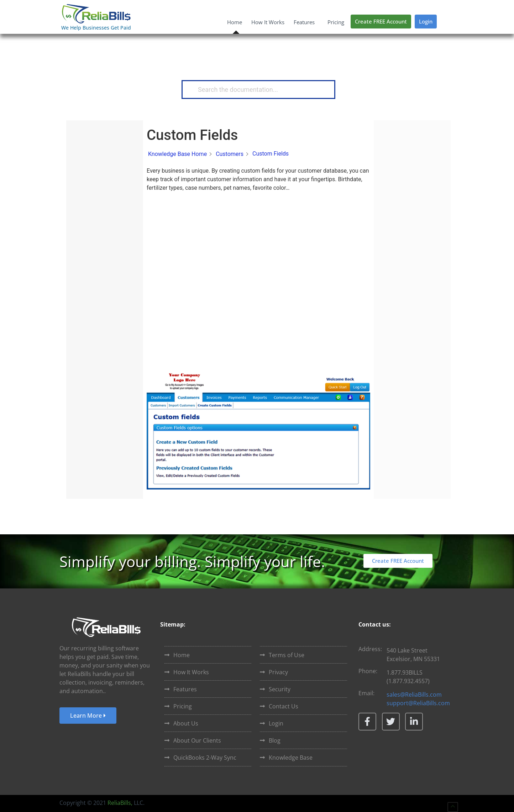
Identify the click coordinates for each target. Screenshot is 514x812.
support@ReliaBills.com (418, 703)
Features (306, 22)
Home (235, 22)
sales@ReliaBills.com (414, 695)
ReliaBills (119, 803)
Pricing (336, 22)
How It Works (268, 22)
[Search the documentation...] (255, 90)
